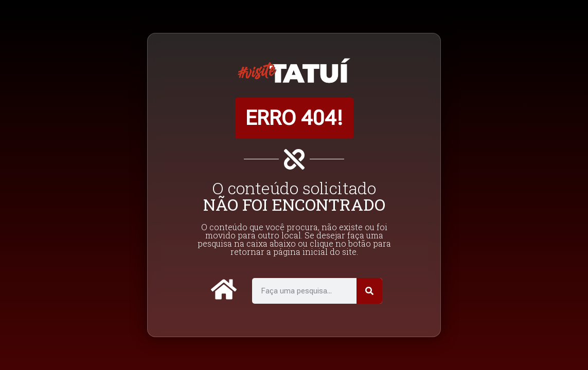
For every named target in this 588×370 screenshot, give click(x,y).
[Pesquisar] (369, 291)
